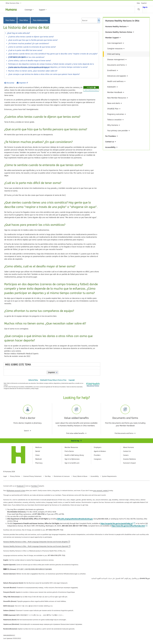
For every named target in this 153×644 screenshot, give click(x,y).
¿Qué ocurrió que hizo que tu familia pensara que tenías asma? (33, 40)
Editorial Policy (33, 380)
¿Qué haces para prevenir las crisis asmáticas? (27, 57)
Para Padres (10, 20)
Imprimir (24, 83)
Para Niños (24, 20)
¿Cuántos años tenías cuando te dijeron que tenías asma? (31, 37)
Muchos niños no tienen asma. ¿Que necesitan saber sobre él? (33, 71)
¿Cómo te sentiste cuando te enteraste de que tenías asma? (32, 47)
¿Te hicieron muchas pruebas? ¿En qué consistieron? (29, 43)
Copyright (72, 380)
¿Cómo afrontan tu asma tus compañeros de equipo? (29, 67)
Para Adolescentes (40, 20)
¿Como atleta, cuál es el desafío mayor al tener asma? (30, 61)
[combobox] (91, 20)
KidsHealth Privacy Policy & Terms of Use (53, 380)
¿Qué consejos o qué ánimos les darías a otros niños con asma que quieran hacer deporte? (44, 74)
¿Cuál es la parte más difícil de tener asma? (25, 50)
